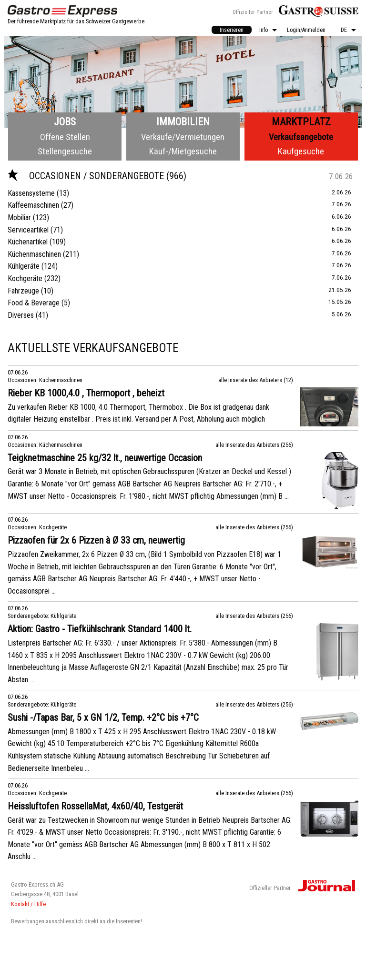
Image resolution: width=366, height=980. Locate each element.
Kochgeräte (25, 278)
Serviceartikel (28, 230)
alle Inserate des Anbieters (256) (254, 445)
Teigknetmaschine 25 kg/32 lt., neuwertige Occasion (105, 458)
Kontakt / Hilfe (28, 904)
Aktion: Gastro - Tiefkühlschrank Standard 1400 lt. (100, 629)
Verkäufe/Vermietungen (183, 137)
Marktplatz (301, 122)
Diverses (21, 315)
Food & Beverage (34, 303)
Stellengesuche (65, 151)
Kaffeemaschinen (33, 205)
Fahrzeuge (23, 291)
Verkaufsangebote (301, 137)
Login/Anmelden (306, 30)
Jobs (65, 122)
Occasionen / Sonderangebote (87, 176)
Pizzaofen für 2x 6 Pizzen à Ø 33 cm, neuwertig (96, 540)
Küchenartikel (28, 242)
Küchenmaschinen (34, 254)
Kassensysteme (31, 193)
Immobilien (183, 122)
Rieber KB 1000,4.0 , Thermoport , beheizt (86, 393)
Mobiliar (19, 217)
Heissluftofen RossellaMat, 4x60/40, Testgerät (95, 806)
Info (264, 30)
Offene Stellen (65, 137)
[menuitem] (232, 30)
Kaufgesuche (301, 151)
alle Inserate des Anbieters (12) (256, 380)
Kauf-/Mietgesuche (183, 151)
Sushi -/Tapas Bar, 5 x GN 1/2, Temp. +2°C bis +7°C (103, 717)
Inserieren (232, 30)
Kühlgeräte (24, 266)
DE (344, 30)
